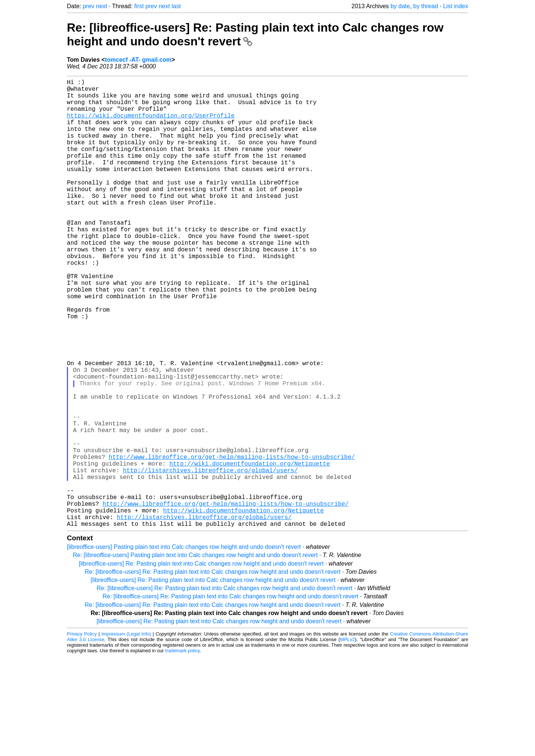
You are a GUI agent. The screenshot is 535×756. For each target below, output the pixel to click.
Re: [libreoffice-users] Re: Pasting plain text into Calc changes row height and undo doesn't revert (213, 671)
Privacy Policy (82, 734)
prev (89, 6)
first (139, 6)
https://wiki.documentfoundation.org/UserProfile (151, 124)
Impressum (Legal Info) (126, 734)
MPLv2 (347, 739)
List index (455, 6)
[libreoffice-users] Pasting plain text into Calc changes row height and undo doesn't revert (184, 646)
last (176, 6)
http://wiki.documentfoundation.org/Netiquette (250, 550)
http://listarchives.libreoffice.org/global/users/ (210, 558)
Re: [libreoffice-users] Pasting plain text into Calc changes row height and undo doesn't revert (195, 655)
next (101, 6)
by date (400, 6)
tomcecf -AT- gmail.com (138, 60)
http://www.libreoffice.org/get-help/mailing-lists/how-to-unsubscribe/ (232, 541)
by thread (426, 6)
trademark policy (183, 750)
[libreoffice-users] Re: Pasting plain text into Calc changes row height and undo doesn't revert (201, 663)
